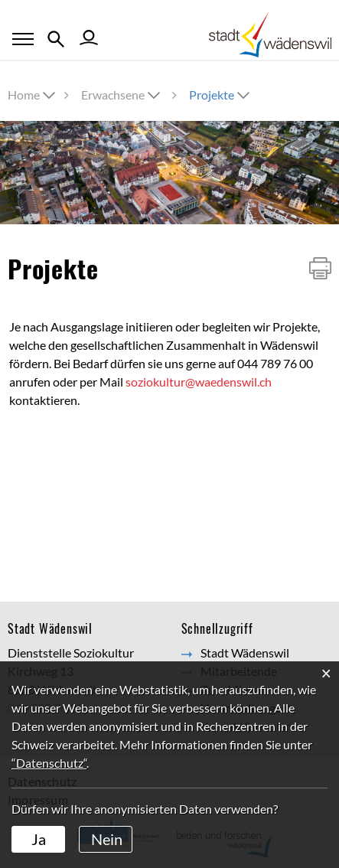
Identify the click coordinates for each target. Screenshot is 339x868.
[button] (122, 95)
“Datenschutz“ (49, 763)
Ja (39, 839)
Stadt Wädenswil (245, 653)
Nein (107, 839)
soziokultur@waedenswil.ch (199, 382)
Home (24, 95)
